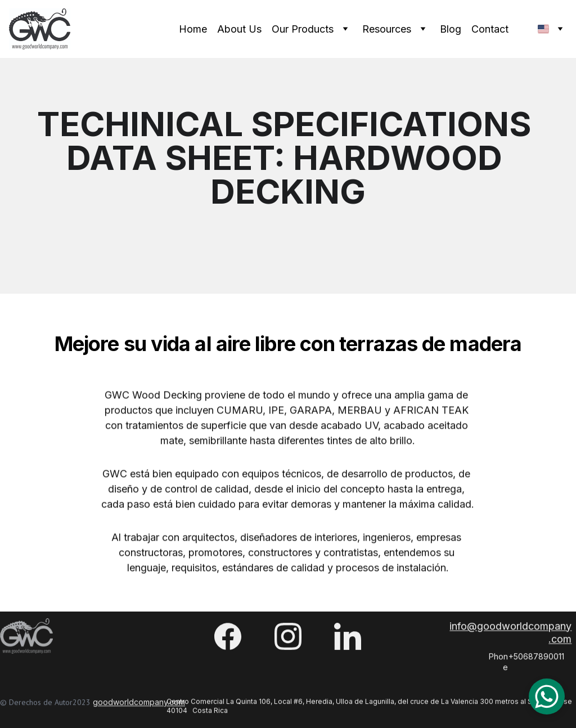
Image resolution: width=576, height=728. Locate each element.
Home (193, 29)
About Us (239, 29)
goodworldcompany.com (139, 704)
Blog (451, 29)
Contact (490, 29)
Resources (387, 29)
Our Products (303, 29)
